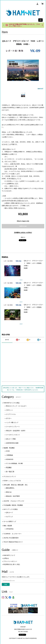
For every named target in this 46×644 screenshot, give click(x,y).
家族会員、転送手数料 (13, 496)
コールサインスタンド (13, 435)
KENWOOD (10, 459)
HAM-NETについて (9, 555)
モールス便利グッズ (10, 521)
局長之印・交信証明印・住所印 (16, 431)
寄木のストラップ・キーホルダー (16, 406)
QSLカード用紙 (11, 439)
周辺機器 (9, 468)
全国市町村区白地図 (12, 443)
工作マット (9, 410)
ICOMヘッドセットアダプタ (12, 481)
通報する (23, 237)
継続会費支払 (10, 488)
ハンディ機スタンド (12, 422)
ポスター (9, 418)
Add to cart (23, 226)
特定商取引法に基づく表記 (12, 564)
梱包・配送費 (8, 526)
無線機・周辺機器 (9, 448)
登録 (6, 584)
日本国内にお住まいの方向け (23, 233)
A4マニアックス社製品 (11, 509)
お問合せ (6, 558)
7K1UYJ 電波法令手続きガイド (13, 542)
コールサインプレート (13, 427)
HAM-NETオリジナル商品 (11, 403)
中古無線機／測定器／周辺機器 (13, 505)
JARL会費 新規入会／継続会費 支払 (16, 485)
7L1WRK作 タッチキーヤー (12, 534)
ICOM (8, 451)
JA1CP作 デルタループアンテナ (14, 501)
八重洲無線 (9, 455)
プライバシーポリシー (10, 561)
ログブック (9, 517)
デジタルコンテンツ (10, 476)
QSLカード (9, 512)
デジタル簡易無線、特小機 (14, 463)
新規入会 (9, 492)
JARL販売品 (10, 529)
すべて (7, 340)
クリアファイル (11, 414)
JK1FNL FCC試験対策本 (11, 538)
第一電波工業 (10, 472)
